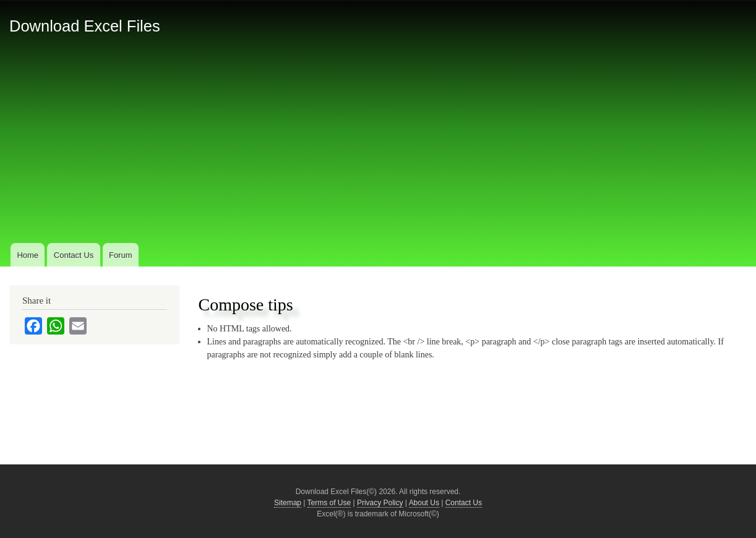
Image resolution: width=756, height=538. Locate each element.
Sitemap (288, 503)
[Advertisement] (378, 148)
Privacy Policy (380, 503)
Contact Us (74, 255)
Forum (121, 255)
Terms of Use (329, 503)
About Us (424, 503)
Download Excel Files (85, 26)
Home (28, 255)
